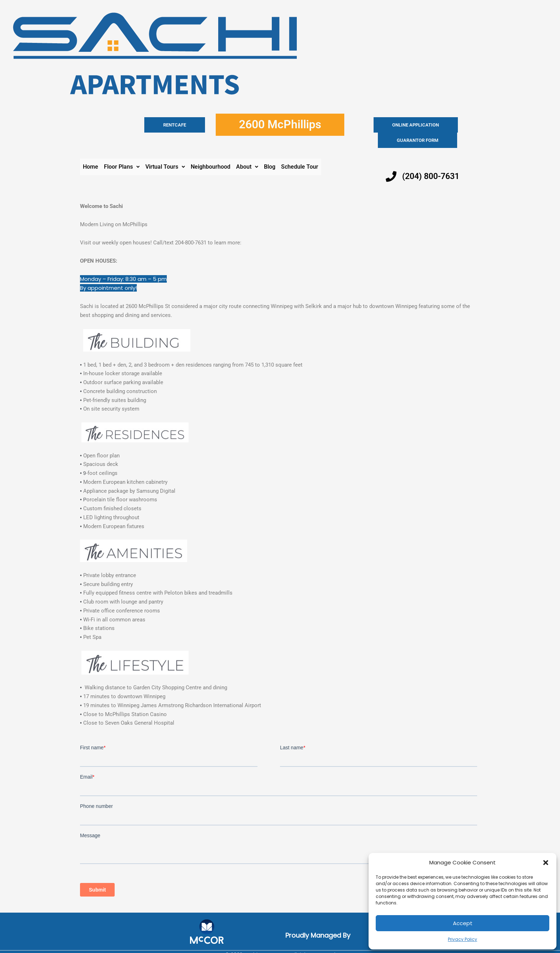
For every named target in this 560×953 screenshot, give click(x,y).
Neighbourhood (211, 151)
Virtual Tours (165, 151)
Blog (270, 151)
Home (91, 151)
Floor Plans (122, 151)
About (247, 151)
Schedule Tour (300, 151)
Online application (388, 125)
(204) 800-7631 (433, 161)
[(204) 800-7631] (391, 161)
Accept (463, 923)
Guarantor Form (446, 125)
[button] (546, 863)
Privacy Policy (462, 939)
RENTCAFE (188, 125)
